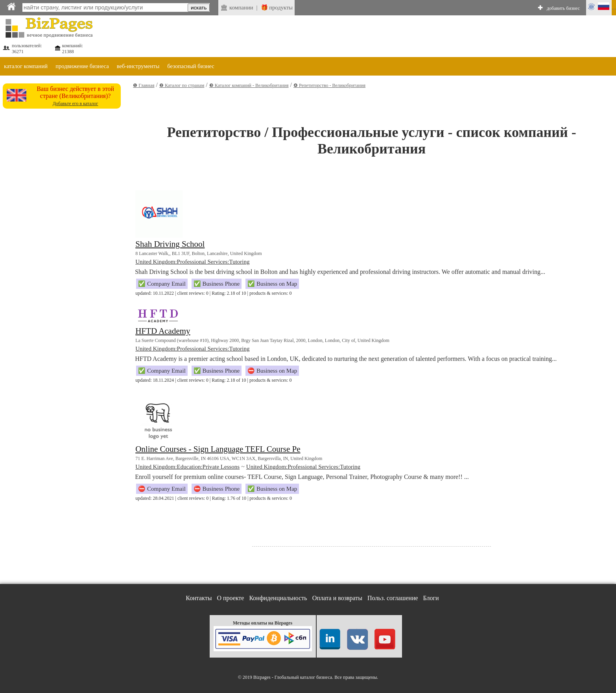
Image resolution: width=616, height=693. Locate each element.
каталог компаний (26, 66)
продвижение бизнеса (82, 66)
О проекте (230, 598)
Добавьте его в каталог (76, 103)
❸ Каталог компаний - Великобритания (249, 85)
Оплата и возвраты (337, 598)
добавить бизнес (563, 8)
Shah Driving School (170, 244)
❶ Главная (144, 85)
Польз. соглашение (393, 598)
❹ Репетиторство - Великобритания (329, 85)
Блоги (431, 598)
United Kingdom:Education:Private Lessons (187, 467)
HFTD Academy (163, 331)
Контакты (199, 598)
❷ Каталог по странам (182, 85)
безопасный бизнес (191, 66)
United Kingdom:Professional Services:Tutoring (192, 262)
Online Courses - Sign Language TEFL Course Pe (218, 449)
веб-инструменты (138, 66)
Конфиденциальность (278, 598)
